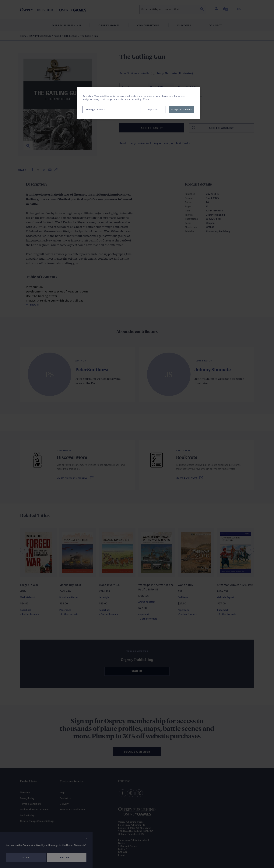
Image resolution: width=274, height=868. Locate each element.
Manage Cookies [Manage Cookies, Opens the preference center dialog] (95, 109)
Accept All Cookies (181, 109)
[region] (138, 103)
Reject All (153, 109)
